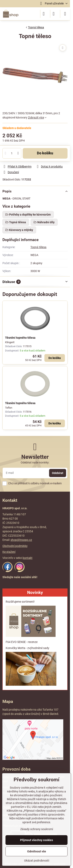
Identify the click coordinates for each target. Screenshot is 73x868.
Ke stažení (9, 552)
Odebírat (58, 473)
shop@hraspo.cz (21, 540)
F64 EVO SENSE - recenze (22, 642)
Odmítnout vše (37, 851)
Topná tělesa (38, 247)
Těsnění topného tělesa (20, 338)
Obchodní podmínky (15, 546)
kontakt (28, 558)
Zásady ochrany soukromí (37, 829)
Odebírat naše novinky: (35, 462)
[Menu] (65, 14)
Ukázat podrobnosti (37, 861)
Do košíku (45, 153)
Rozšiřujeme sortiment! (20, 602)
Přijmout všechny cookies (36, 840)
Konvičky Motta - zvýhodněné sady (27, 648)
